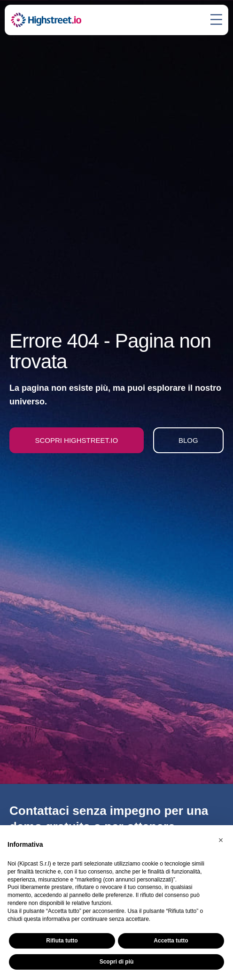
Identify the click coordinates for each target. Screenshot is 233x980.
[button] (221, 840)
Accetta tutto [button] (171, 941)
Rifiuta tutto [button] (62, 941)
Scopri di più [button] (117, 962)
